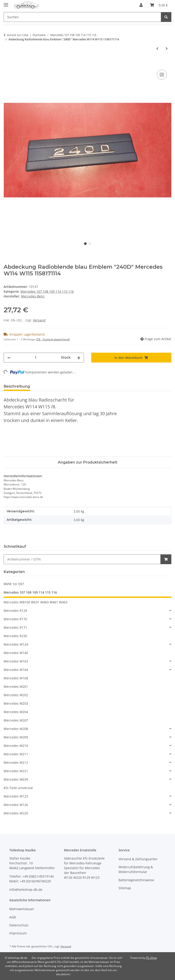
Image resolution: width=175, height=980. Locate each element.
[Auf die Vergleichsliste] (162, 75)
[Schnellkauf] (82, 559)
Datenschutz (19, 925)
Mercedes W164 (16, 670)
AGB (13, 917)
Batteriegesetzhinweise (136, 880)
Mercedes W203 (16, 703)
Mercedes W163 (16, 661)
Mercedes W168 (16, 678)
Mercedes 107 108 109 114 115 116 (47, 291)
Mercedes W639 (16, 779)
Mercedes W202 (16, 695)
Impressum (18, 933)
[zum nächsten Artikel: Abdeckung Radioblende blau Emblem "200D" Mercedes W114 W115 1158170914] (167, 48)
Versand (39, 320)
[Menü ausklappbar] (6, 3)
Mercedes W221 (16, 771)
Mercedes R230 (15, 636)
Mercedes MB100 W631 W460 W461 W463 (36, 602)
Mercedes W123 (16, 796)
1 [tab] (85, 244)
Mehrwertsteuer (22, 909)
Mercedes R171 (15, 627)
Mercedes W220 (16, 813)
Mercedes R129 (15, 611)
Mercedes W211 (16, 754)
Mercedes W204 (16, 712)
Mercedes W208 (16, 729)
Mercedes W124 (16, 644)
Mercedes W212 (16, 762)
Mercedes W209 (16, 737)
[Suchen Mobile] (82, 17)
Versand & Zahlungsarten (138, 859)
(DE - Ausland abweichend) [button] (53, 339)
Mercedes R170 (15, 619)
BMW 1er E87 (14, 584)
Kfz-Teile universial (18, 788)
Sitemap (125, 888)
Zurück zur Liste (18, 35)
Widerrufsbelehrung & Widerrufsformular (136, 869)
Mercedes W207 (16, 720)
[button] (141, 5)
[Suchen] (166, 17)
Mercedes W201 (16, 687)
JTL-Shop (151, 958)
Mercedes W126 (16, 805)
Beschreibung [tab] (17, 386)
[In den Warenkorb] (7, 63)
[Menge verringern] (9, 358)
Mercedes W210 (16, 746)
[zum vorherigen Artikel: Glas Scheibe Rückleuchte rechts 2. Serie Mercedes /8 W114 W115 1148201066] (157, 48)
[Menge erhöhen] (79, 358)
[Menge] (36, 358)
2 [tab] (90, 244)
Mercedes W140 (16, 653)
